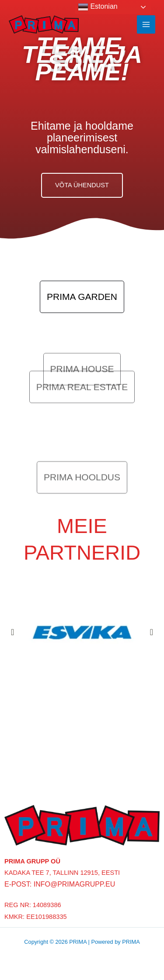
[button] (12, 632)
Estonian (98, 7)
